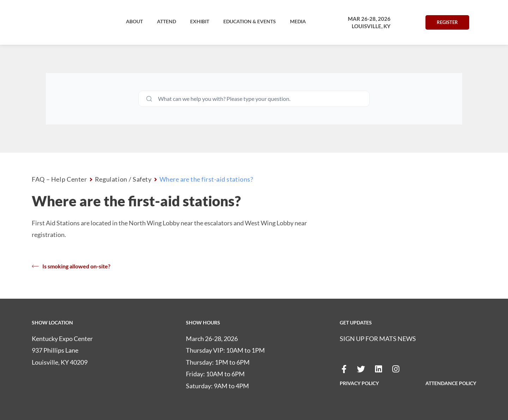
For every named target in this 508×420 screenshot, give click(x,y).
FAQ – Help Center (59, 179)
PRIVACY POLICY (359, 383)
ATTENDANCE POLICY (451, 383)
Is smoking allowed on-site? (71, 266)
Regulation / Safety (123, 179)
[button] (134, 22)
